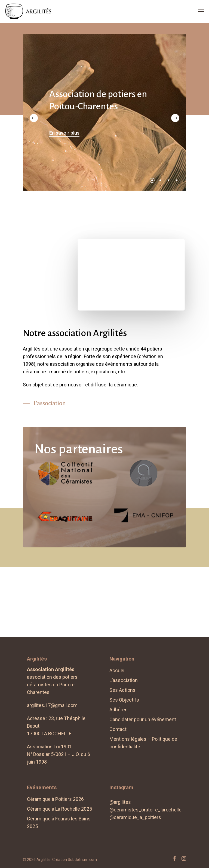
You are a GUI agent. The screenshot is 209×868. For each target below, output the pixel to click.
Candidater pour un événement (143, 719)
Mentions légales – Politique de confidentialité (143, 743)
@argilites (120, 802)
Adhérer (118, 710)
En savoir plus (64, 133)
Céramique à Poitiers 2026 (55, 799)
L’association (124, 680)
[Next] (175, 118)
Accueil (117, 670)
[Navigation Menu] (201, 11)
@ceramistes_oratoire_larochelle (145, 810)
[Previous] (34, 118)
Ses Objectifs (124, 700)
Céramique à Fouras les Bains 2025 (59, 822)
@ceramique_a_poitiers (135, 817)
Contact (118, 729)
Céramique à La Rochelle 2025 (59, 809)
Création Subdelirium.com (75, 860)
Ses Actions (122, 690)
